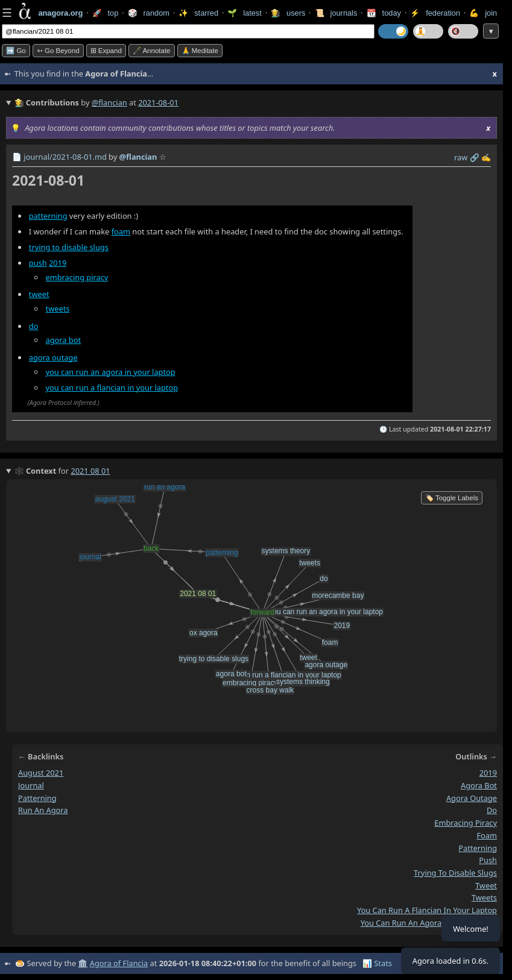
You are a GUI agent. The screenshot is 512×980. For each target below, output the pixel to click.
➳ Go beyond (58, 51)
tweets (58, 309)
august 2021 (41, 773)
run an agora (43, 810)
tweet (39, 294)
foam (121, 231)
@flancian (109, 102)
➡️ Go (16, 51)
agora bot (64, 340)
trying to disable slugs (69, 247)
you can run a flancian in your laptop (112, 388)
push (38, 263)
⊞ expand (106, 51)
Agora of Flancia (119, 963)
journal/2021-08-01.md (65, 157)
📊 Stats (377, 963)
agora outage (53, 357)
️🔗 (475, 157)
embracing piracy (77, 277)
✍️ (486, 157)
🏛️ (83, 963)
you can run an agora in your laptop (111, 372)
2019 (58, 263)
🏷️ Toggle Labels (452, 498)
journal (31, 785)
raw (461, 157)
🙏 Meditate (200, 51)
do (34, 326)
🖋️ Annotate (152, 51)
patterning (48, 216)
